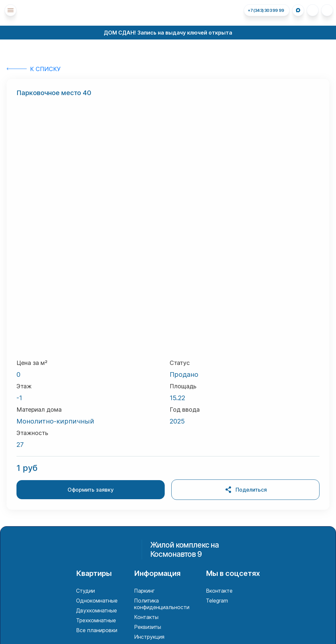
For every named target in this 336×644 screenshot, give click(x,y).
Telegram (217, 601)
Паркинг (144, 591)
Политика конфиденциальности (162, 604)
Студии (85, 591)
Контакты (146, 617)
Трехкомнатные (96, 620)
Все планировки (97, 630)
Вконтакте (219, 591)
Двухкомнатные (97, 610)
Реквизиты (148, 627)
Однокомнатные (97, 601)
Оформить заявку (91, 490)
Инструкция (149, 637)
